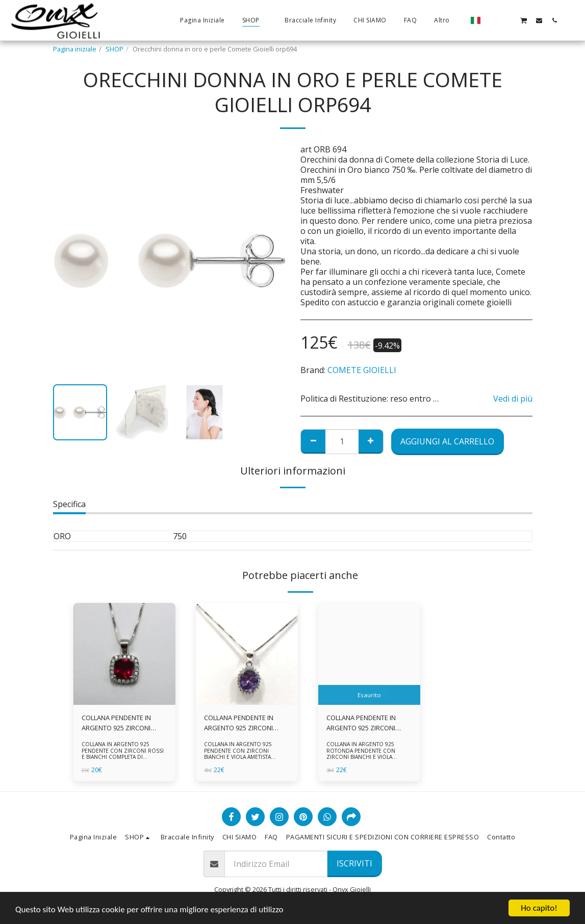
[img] (124, 654)
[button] (493, 20)
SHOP (115, 49)
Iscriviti (354, 863)
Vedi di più (513, 399)
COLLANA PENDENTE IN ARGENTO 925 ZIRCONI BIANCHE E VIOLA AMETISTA (245, 723)
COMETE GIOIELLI (362, 370)
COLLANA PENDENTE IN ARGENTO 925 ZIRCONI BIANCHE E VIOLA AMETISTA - (368, 723)
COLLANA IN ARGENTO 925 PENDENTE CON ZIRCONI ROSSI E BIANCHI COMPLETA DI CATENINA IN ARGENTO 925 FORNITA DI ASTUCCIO (123, 757)
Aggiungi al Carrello (447, 441)
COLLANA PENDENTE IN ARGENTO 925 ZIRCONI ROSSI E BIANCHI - (116, 723)
